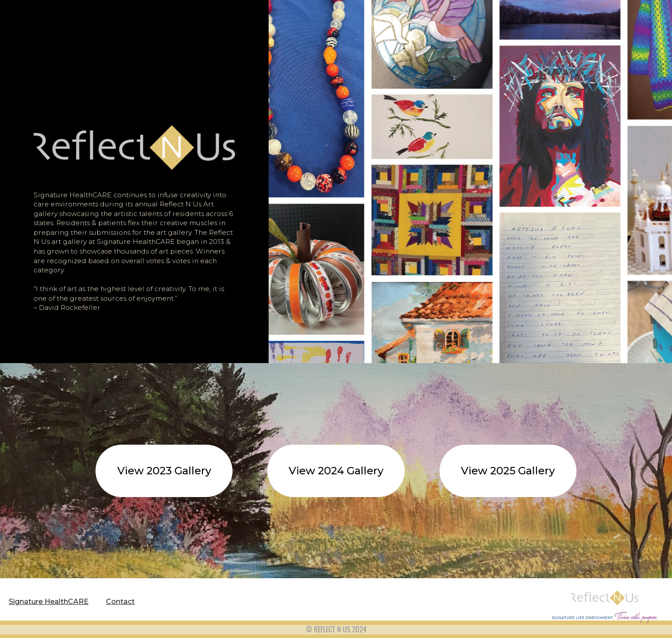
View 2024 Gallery (336, 471)
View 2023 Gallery (164, 471)
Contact (120, 602)
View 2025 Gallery (508, 471)
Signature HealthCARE (49, 602)
